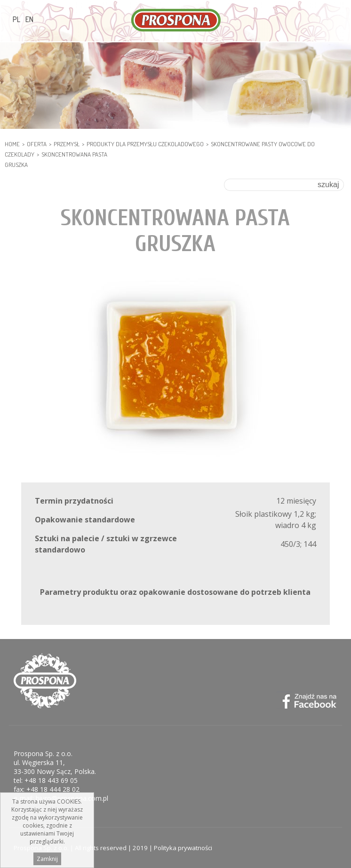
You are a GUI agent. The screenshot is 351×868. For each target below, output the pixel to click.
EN (29, 19)
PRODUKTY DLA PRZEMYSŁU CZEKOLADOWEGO (145, 144)
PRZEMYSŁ (67, 144)
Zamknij (47, 861)
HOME (12, 144)
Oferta (37, 144)
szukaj (328, 185)
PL (16, 19)
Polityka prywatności (183, 848)
